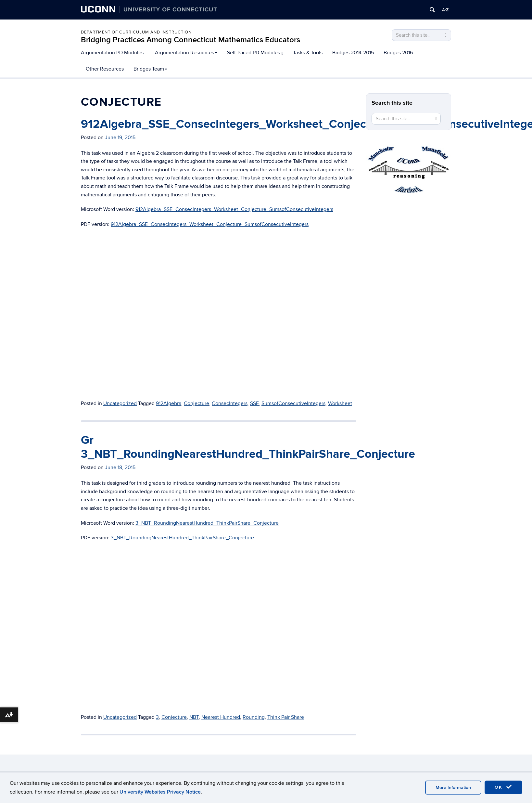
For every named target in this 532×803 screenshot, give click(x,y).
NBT (194, 717)
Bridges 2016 (398, 53)
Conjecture (196, 403)
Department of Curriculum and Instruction (136, 32)
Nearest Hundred (221, 717)
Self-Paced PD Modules (255, 53)
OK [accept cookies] (503, 787)
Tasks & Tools (308, 53)
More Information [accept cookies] (453, 788)
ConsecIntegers (230, 403)
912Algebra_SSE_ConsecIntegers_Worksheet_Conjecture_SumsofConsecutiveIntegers (234, 209)
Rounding (254, 717)
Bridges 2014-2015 (353, 53)
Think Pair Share (286, 717)
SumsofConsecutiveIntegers (293, 403)
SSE (254, 403)
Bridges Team (150, 69)
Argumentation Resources (186, 53)
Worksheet (340, 403)
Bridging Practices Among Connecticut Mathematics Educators (190, 40)
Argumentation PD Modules (112, 53)
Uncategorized (120, 403)
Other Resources (105, 69)
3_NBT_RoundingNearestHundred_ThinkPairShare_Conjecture (207, 523)
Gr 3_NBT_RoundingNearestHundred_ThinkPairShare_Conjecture (248, 447)
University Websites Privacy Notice (160, 792)
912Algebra (169, 403)
